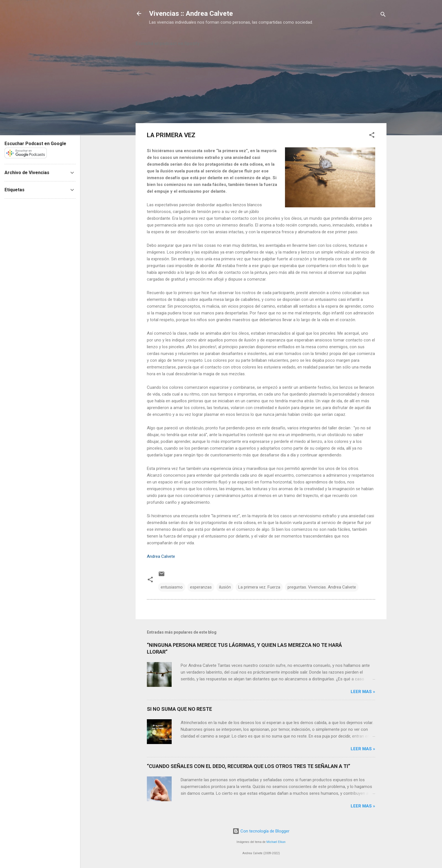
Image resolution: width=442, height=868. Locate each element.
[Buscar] (383, 15)
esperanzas (201, 587)
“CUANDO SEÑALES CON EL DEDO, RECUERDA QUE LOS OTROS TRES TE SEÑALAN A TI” (248, 766)
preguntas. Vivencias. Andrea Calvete (322, 587)
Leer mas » (363, 692)
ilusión (225, 587)
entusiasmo (172, 587)
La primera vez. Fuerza (259, 587)
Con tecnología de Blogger (261, 831)
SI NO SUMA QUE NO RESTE (179, 709)
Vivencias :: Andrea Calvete (191, 14)
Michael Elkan (276, 842)
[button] (372, 136)
